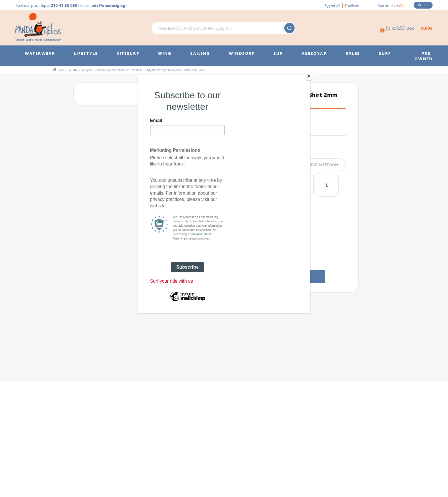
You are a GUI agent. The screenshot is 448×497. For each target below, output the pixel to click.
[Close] (309, 76)
